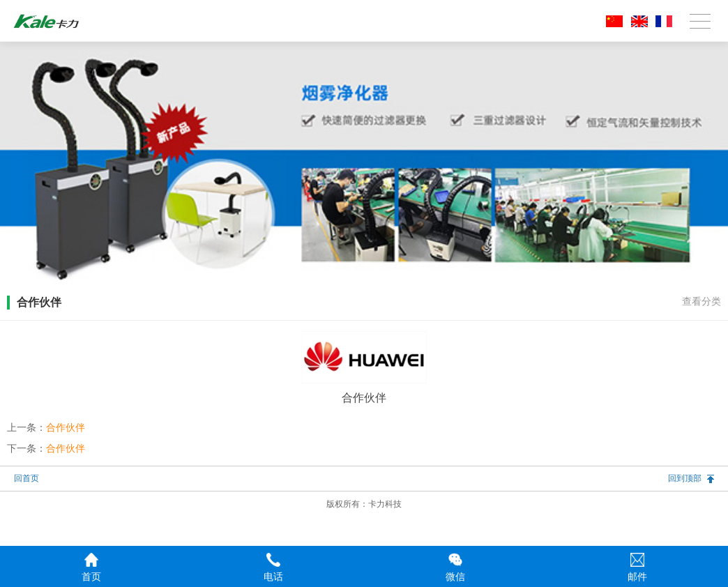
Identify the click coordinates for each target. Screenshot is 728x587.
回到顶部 (685, 478)
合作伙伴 (66, 427)
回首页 (26, 478)
